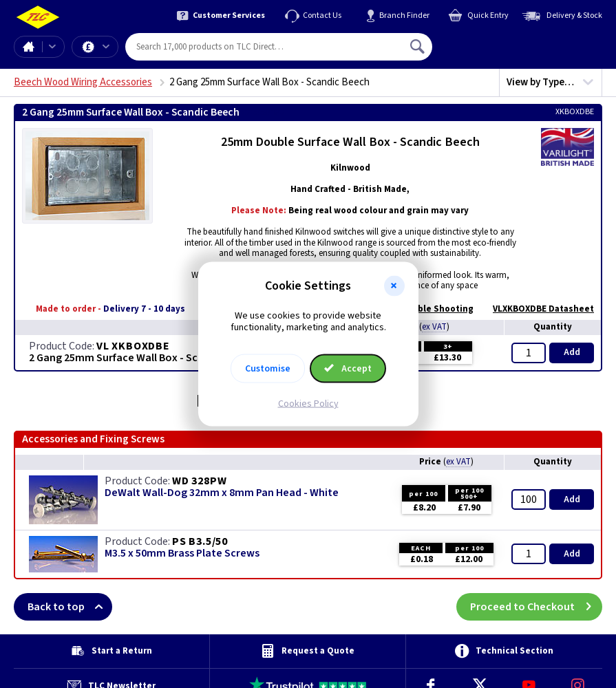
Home (28, 47)
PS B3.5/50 (200, 541)
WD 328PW (199, 481)
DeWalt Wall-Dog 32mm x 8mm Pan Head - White (222, 493)
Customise (268, 368)
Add (572, 352)
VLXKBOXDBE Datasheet (537, 309)
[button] (394, 286)
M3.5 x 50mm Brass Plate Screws (182, 553)
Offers (106, 47)
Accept (348, 368)
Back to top (70, 607)
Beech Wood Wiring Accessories (83, 82)
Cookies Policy (308, 403)
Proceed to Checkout (536, 607)
